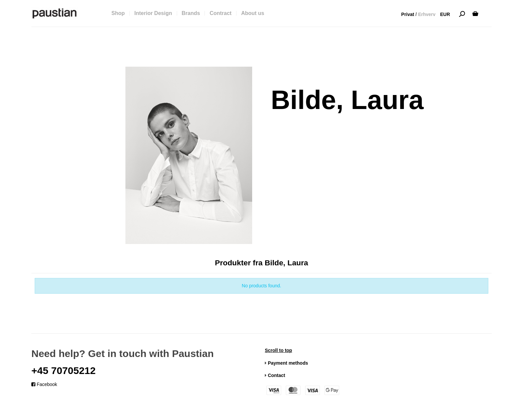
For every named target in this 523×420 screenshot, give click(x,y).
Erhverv (427, 14)
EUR (445, 14)
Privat (408, 14)
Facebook (44, 384)
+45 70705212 (64, 370)
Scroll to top (279, 350)
